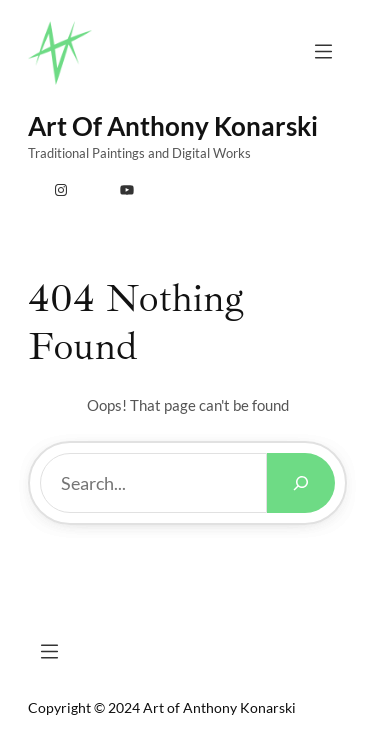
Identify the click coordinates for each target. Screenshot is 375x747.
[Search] (301, 483)
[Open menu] (323, 51)
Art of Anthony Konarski (173, 126)
